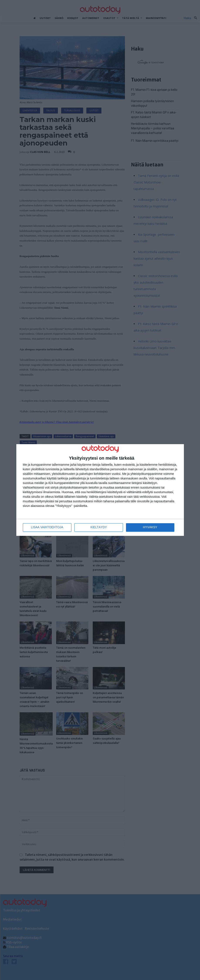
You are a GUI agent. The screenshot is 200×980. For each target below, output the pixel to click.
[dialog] (100, 490)
